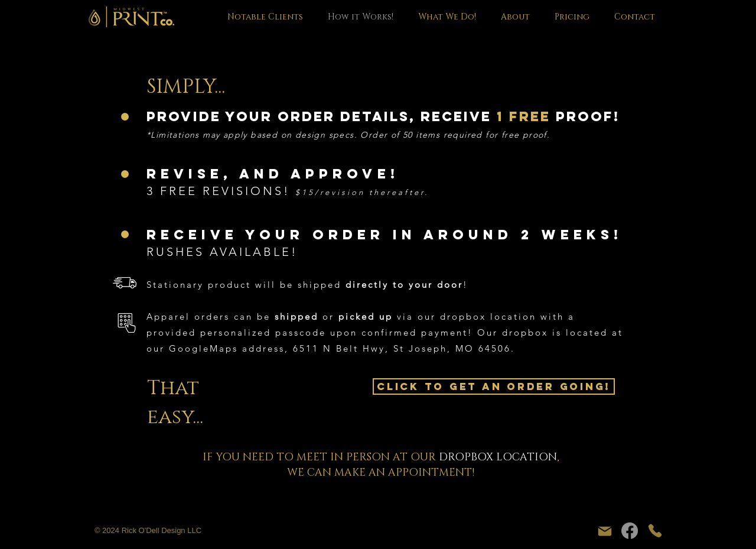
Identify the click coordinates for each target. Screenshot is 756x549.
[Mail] (605, 531)
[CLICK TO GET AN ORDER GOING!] (494, 386)
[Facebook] (630, 531)
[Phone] (655, 531)
